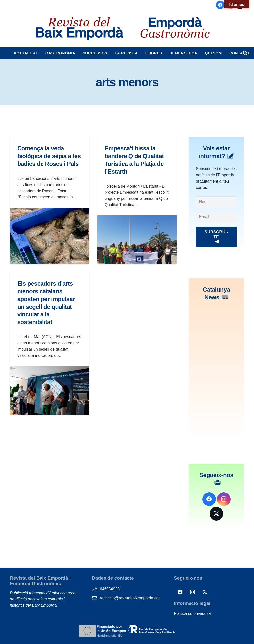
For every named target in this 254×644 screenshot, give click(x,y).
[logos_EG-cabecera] (175, 28)
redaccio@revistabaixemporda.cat (130, 598)
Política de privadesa (192, 613)
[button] (245, 53)
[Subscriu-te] (216, 237)
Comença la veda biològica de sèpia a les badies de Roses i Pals (49, 156)
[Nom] (216, 202)
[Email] (216, 217)
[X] (216, 514)
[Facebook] (220, 5)
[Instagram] (224, 499)
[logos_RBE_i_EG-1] (79, 28)
